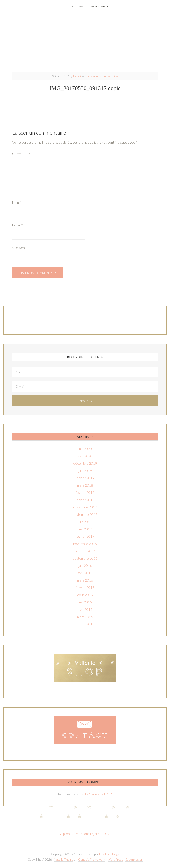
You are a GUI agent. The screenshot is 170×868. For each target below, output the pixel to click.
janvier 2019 (85, 478)
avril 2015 (85, 610)
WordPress (115, 860)
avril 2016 (85, 573)
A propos (67, 834)
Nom (17, 203)
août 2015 (85, 595)
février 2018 (85, 493)
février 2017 (85, 537)
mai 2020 (85, 449)
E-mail (17, 226)
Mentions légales (88, 834)
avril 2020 (85, 456)
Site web (18, 248)
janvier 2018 (85, 500)
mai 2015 (85, 603)
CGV (106, 834)
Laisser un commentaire (102, 77)
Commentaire (23, 154)
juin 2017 (85, 522)
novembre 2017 (85, 508)
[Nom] (85, 372)
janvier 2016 (85, 588)
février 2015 (85, 624)
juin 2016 (85, 566)
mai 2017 (85, 530)
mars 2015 (85, 617)
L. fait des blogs (109, 854)
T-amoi (85, 42)
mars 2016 (85, 581)
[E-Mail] (85, 387)
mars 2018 (85, 486)
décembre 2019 (85, 464)
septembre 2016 (85, 559)
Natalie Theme (64, 860)
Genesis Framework (92, 860)
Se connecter (134, 860)
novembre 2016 (85, 544)
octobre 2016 (85, 551)
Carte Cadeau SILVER (96, 795)
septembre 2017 (85, 515)
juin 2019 (85, 471)
